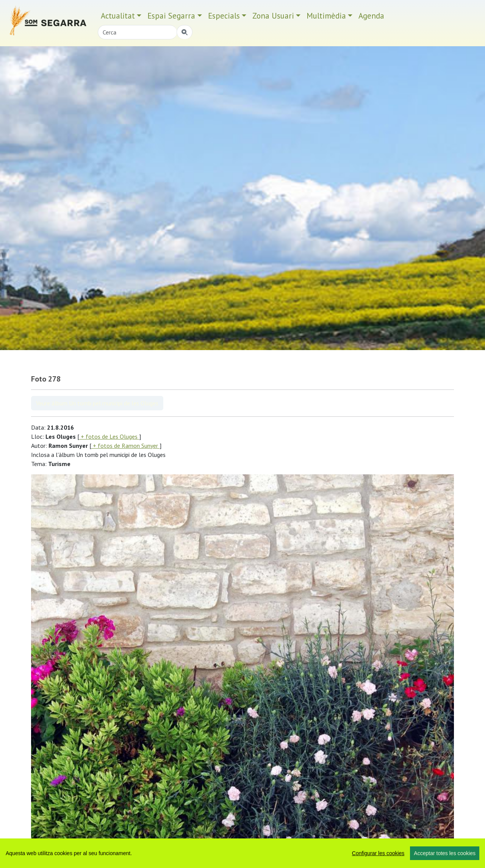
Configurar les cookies (378, 853)
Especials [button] (224, 16)
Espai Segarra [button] (171, 16)
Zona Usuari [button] (273, 16)
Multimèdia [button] (326, 16)
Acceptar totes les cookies (445, 853)
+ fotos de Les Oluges (109, 436)
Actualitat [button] (118, 16)
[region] (242, 853)
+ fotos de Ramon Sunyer (125, 446)
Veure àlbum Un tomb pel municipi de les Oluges (97, 403)
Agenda (371, 16)
